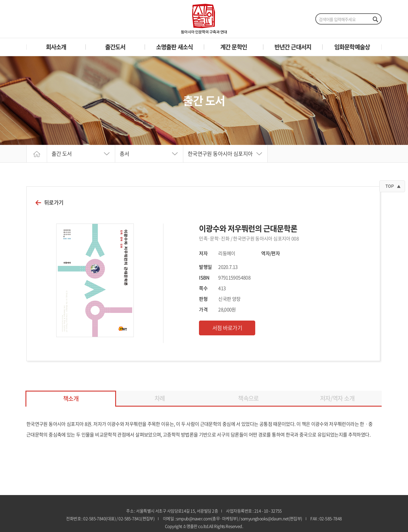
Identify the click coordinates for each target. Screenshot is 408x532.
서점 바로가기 (227, 328)
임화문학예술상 (352, 47)
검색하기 (375, 19)
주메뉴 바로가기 (0, 0)
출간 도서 (62, 154)
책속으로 (248, 398)
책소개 (71, 398)
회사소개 (56, 47)
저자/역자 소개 (337, 398)
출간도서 (115, 47)
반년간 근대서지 (293, 47)
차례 (160, 398)
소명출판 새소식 (175, 47)
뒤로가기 (54, 203)
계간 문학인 (234, 47)
